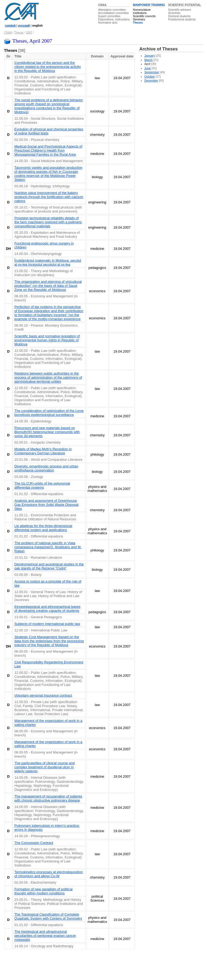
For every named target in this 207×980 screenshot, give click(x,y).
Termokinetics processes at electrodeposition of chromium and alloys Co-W (49, 874)
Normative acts (108, 23)
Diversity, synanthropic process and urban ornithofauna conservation (46, 468)
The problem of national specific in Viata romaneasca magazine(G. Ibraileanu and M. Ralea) (48, 547)
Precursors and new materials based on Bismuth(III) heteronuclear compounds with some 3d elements (47, 432)
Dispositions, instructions (114, 19)
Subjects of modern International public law (47, 624)
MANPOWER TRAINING (149, 5)
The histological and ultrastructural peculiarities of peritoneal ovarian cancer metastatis (45, 936)
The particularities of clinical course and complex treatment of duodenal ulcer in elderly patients (44, 767)
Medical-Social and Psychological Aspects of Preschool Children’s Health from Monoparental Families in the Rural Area (48, 150)
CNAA (102, 5)
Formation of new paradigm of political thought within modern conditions (43, 891)
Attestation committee (112, 10)
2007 (29, 32)
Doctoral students (179, 16)
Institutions (140, 13)
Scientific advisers (179, 10)
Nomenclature (142, 10)
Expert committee (109, 16)
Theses (138, 23)
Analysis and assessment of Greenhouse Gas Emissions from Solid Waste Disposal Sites (46, 505)
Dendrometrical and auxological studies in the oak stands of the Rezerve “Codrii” (49, 566)
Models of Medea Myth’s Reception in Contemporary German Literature (43, 451)
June (148, 68)
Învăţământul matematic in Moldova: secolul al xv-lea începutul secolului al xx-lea (48, 262)
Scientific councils (144, 16)
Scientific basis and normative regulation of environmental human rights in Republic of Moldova (47, 340)
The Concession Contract (34, 843)
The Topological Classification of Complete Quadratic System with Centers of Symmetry (48, 916)
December (151, 81)
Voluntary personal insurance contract (43, 695)
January (150, 56)
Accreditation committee (113, 13)
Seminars (139, 19)
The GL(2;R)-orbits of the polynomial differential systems (42, 485)
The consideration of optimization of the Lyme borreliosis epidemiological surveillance (49, 413)
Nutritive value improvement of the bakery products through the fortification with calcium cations (49, 197)
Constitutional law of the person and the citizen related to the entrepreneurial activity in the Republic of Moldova (47, 67)
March (149, 60)
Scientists (174, 13)
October (150, 76)
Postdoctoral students (182, 19)
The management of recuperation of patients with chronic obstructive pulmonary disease (48, 798)
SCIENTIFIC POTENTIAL (185, 5)
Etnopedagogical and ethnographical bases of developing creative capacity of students (47, 609)
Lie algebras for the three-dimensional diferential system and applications (43, 528)
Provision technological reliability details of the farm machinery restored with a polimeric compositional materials (48, 222)
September (152, 72)
